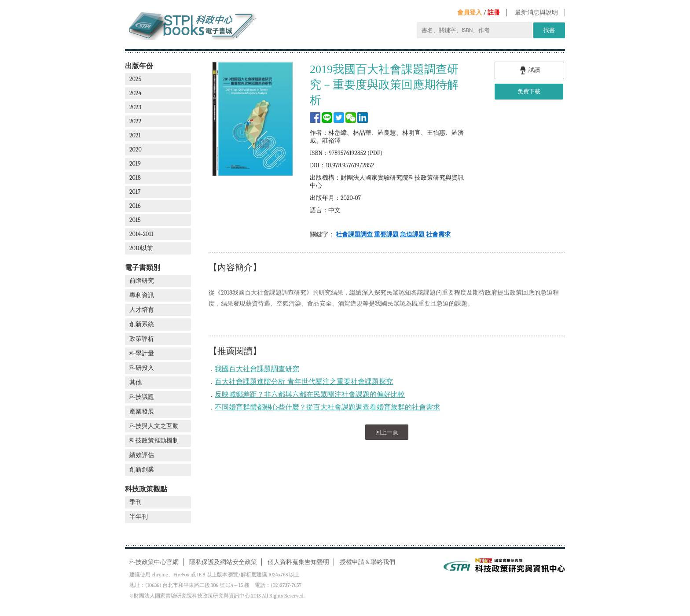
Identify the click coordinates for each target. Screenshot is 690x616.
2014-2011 (141, 234)
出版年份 (139, 66)
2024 (135, 93)
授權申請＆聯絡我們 (367, 562)
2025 (135, 79)
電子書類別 (143, 267)
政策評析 (142, 339)
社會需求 (438, 234)
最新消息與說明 (536, 13)
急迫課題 (412, 234)
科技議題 (142, 397)
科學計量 (142, 353)
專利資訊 (142, 295)
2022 (135, 121)
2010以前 (141, 248)
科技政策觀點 (146, 489)
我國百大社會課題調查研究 (257, 369)
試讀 (529, 70)
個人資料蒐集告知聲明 (298, 562)
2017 (135, 192)
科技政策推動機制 (154, 441)
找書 (549, 30)
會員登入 (470, 13)
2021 (135, 135)
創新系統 (142, 324)
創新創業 (142, 470)
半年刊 (139, 517)
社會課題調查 (354, 234)
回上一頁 (387, 432)
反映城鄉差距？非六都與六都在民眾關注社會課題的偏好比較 (310, 395)
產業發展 (142, 411)
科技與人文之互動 (154, 426)
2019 (135, 164)
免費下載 (529, 91)
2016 (135, 206)
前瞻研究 (142, 281)
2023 (135, 107)
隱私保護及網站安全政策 (223, 562)
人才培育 (142, 310)
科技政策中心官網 (154, 562)
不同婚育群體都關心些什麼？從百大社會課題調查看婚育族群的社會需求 (327, 407)
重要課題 (386, 234)
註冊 (494, 13)
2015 (135, 220)
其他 (136, 382)
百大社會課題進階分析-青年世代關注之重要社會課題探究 (304, 382)
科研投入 (142, 368)
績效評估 (142, 455)
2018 (135, 178)
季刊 (136, 502)
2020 (136, 149)
